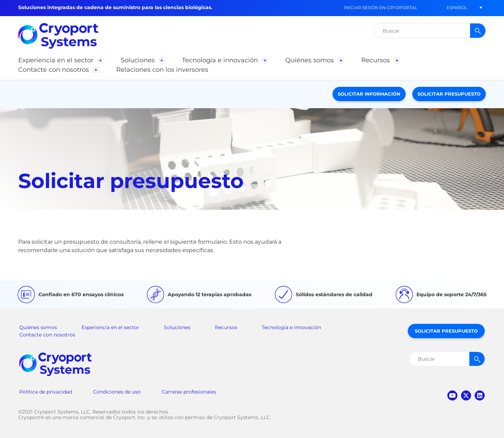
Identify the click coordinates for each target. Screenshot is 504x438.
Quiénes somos (38, 327)
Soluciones (177, 327)
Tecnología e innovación (291, 327)
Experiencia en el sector (110, 327)
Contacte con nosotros (47, 335)
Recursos (226, 327)
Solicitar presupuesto (449, 94)
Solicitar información (369, 94)
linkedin (480, 395)
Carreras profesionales (189, 392)
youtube (452, 395)
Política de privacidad (46, 392)
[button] (457, 8)
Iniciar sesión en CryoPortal (381, 8)
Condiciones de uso (117, 392)
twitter (466, 395)
